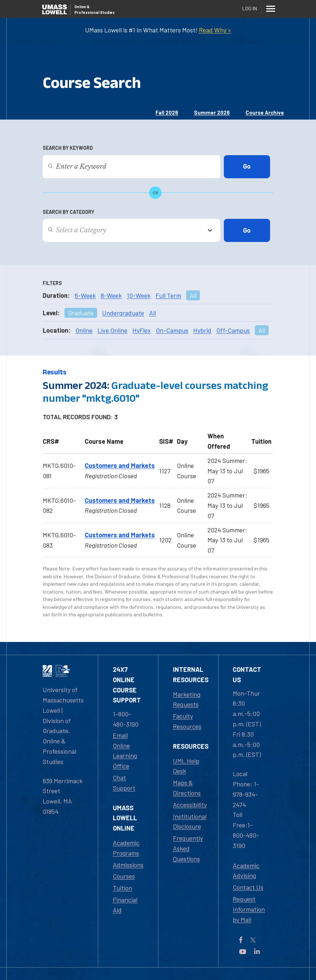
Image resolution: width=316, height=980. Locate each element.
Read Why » (215, 30)
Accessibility (190, 805)
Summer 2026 (212, 112)
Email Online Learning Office (125, 750)
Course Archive (265, 112)
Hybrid (202, 330)
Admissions (128, 865)
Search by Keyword (68, 148)
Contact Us (248, 887)
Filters (52, 283)
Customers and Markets (120, 465)
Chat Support (124, 783)
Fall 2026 (167, 112)
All (193, 295)
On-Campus (172, 330)
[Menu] (270, 9)
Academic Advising (246, 871)
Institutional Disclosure (190, 821)
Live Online (112, 330)
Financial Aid (125, 905)
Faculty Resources (187, 721)
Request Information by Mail (249, 909)
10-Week (139, 295)
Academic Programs (126, 848)
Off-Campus (233, 330)
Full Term (168, 295)
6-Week (85, 295)
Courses (124, 876)
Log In (250, 8)
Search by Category (69, 212)
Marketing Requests (187, 699)
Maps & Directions (187, 788)
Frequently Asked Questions (188, 848)
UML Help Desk (186, 766)
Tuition (122, 888)
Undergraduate (123, 313)
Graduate (81, 313)
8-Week (111, 295)
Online (84, 330)
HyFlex (142, 330)
